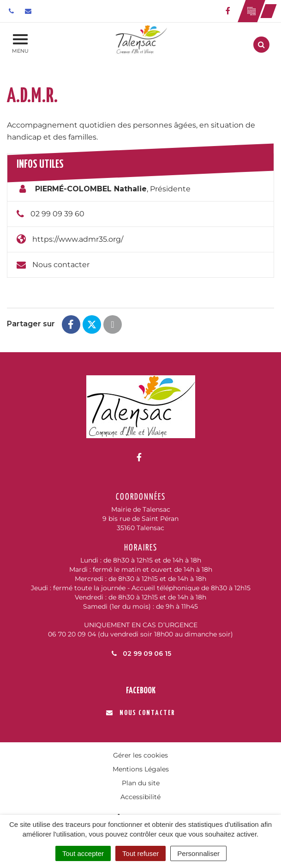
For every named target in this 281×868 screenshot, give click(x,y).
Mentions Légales (141, 769)
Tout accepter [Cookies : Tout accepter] (83, 853)
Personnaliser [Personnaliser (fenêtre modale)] (198, 853)
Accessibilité (140, 797)
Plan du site (141, 783)
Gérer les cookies (140, 755)
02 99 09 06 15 (141, 654)
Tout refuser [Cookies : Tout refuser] (140, 853)
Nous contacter (61, 265)
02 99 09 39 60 (57, 214)
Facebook (141, 691)
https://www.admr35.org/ (78, 239)
